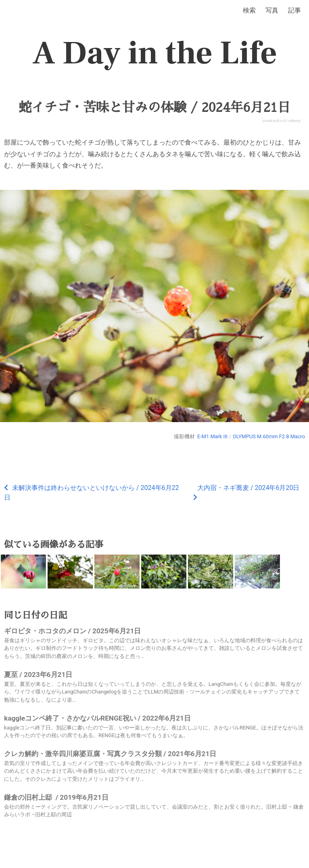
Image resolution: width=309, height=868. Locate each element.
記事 (294, 10)
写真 (272, 10)
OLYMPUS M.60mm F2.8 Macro (269, 436)
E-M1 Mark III (212, 436)
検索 (249, 10)
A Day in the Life (155, 53)
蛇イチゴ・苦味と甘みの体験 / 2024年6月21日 (154, 107)
